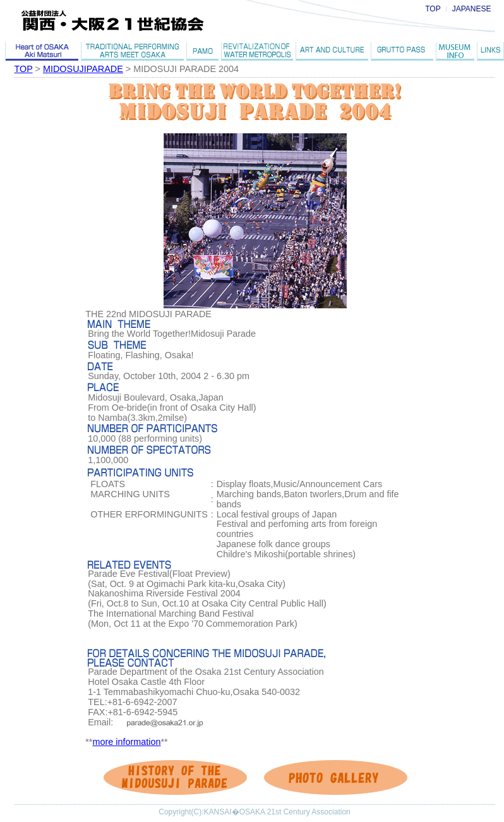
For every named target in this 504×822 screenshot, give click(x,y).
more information (126, 742)
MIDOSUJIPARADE (83, 69)
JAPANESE (472, 9)
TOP (433, 9)
